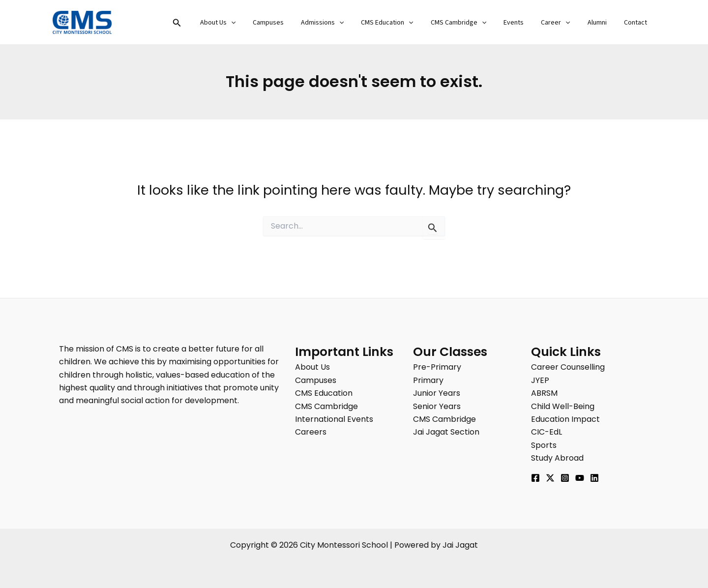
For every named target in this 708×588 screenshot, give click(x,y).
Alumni (602, 23)
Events (526, 23)
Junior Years (437, 393)
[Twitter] (550, 478)
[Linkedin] (594, 478)
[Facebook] (535, 478)
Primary (428, 380)
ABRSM (544, 393)
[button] (208, 24)
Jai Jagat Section (446, 432)
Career (564, 23)
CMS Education (406, 23)
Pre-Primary (437, 367)
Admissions (344, 23)
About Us (247, 23)
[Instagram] (565, 478)
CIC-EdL (546, 432)
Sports (544, 445)
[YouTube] (580, 478)
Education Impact (565, 419)
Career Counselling (568, 367)
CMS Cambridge (474, 23)
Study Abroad (557, 458)
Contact (637, 23)
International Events (334, 419)
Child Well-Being (563, 406)
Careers (311, 432)
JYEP (540, 380)
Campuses (294, 23)
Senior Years (437, 406)
